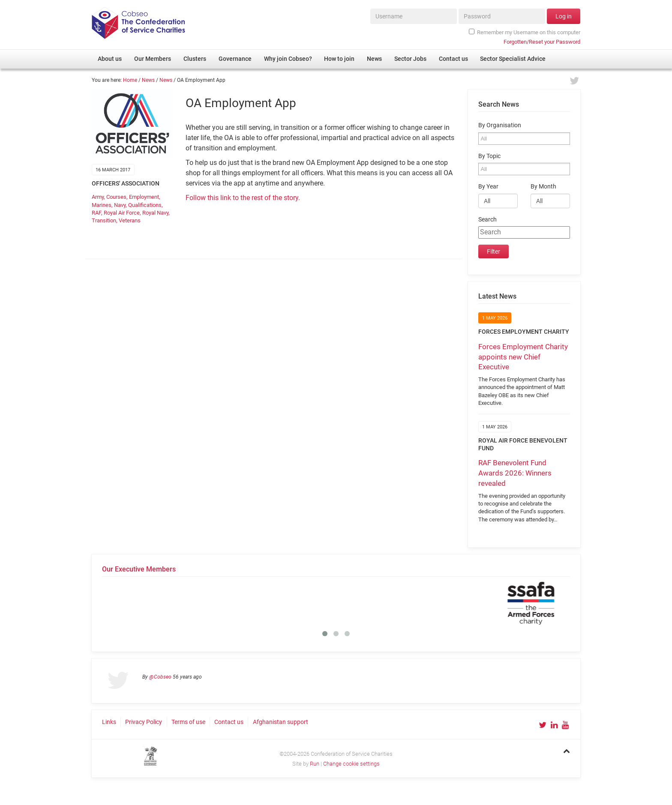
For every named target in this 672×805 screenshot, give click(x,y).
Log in (564, 16)
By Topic (489, 156)
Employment (144, 197)
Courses (116, 197)
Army (98, 197)
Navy (120, 205)
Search (487, 220)
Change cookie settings (351, 764)
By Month (543, 187)
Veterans (130, 220)
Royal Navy (155, 213)
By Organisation (500, 125)
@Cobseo (160, 677)
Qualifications (145, 205)
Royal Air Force (122, 213)
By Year (488, 187)
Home (130, 80)
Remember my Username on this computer (525, 32)
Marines (102, 205)
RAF (96, 213)
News (148, 80)
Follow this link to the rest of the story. (243, 198)
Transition (104, 220)
